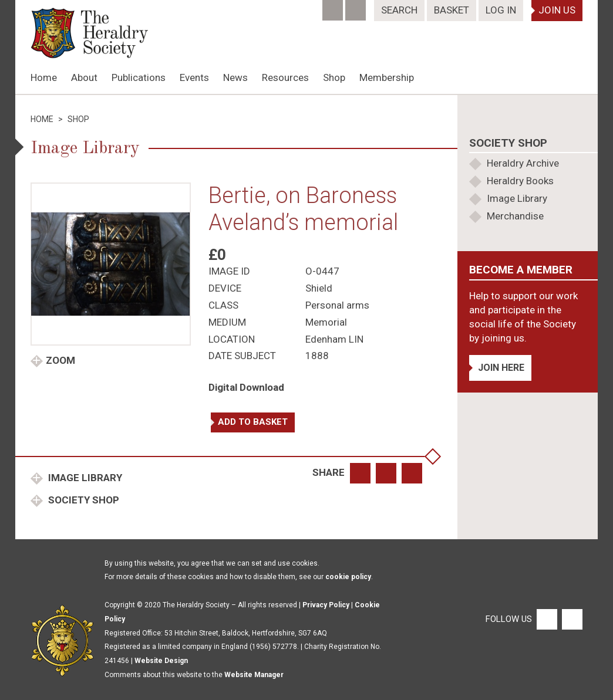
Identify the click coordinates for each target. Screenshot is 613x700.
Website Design (161, 661)
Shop (334, 77)
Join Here (501, 368)
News (235, 77)
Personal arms (337, 305)
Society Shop (82, 500)
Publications (139, 77)
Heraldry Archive (523, 163)
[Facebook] (334, 6)
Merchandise (515, 216)
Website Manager (254, 675)
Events (194, 77)
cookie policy (348, 577)
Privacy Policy (326, 605)
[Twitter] (357, 6)
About (84, 77)
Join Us (557, 10)
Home (44, 77)
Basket (452, 10)
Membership (387, 77)
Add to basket (253, 422)
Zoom (60, 360)
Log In (501, 10)
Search (399, 10)
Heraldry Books (520, 181)
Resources (285, 77)
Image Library (84, 478)
